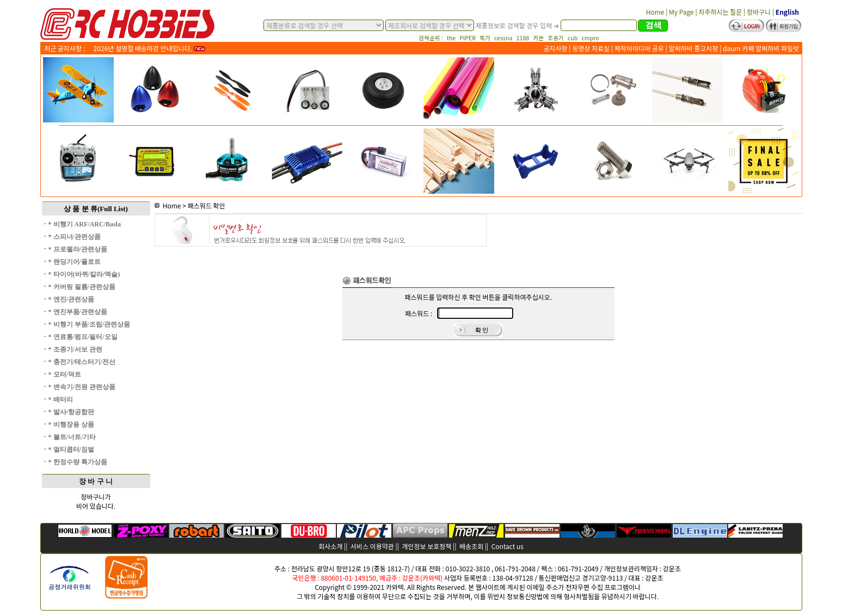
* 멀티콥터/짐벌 (71, 449)
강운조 (672, 568)
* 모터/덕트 (65, 374)
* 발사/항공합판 (71, 412)
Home (168, 205)
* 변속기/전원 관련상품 (82, 387)
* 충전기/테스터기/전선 (82, 362)
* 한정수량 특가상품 (78, 462)
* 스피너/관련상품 (75, 237)
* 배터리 (61, 399)
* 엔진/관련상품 (71, 299)
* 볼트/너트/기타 (72, 437)
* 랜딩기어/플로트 (75, 262)
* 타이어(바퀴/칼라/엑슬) (84, 274)
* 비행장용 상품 (71, 424)
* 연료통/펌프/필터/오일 (83, 337)
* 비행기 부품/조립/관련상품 (90, 324)
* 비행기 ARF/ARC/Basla (85, 224)
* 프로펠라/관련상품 (78, 249)
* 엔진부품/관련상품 (78, 312)
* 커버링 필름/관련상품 (82, 287)
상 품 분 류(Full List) (96, 209)
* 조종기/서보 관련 (75, 349)
